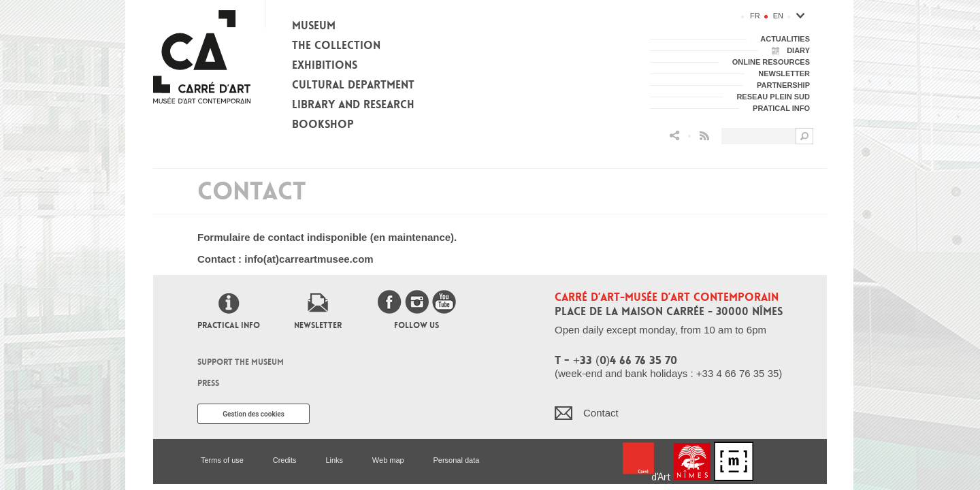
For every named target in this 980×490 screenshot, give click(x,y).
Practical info (229, 325)
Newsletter (318, 325)
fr (755, 16)
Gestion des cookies (254, 414)
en (778, 16)
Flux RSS (704, 136)
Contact (601, 413)
